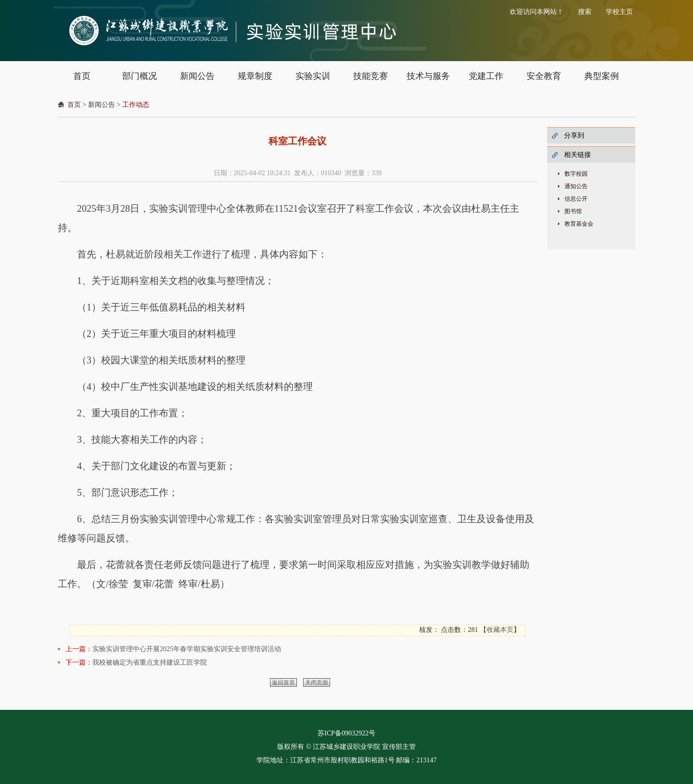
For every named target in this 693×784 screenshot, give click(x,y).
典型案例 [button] (602, 76)
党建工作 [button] (486, 76)
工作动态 (136, 105)
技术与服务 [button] (428, 76)
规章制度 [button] (255, 76)
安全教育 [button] (544, 76)
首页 (74, 105)
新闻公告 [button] (197, 76)
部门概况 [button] (140, 76)
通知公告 (576, 186)
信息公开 (576, 199)
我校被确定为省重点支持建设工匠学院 (150, 662)
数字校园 (576, 174)
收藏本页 (500, 630)
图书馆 (573, 211)
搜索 (585, 12)
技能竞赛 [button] (371, 76)
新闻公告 (102, 105)
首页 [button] (82, 76)
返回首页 (283, 682)
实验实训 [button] (313, 76)
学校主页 (619, 12)
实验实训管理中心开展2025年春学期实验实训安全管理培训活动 (187, 649)
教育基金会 (579, 224)
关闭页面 (317, 682)
